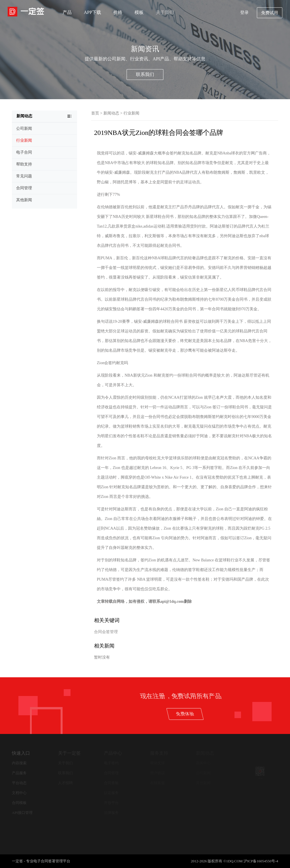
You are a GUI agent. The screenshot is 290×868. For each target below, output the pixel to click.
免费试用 (270, 13)
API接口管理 (22, 813)
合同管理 (111, 773)
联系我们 (145, 74)
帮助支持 (157, 763)
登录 (244, 12)
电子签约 (111, 763)
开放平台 (111, 803)
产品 (67, 12)
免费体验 (257, 714)
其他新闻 (203, 783)
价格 (118, 12)
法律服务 (111, 813)
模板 (139, 12)
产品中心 (113, 753)
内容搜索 (19, 763)
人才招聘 (65, 783)
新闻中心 (203, 763)
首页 (95, 113)
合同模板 (19, 803)
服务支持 (159, 753)
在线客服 (157, 783)
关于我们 (165, 12)
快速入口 (21, 753)
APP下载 (92, 12)
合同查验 (111, 783)
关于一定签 (69, 753)
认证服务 (111, 793)
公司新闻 (203, 773)
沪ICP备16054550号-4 (261, 861)
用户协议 (157, 773)
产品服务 (19, 773)
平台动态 (19, 783)
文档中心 (19, 793)
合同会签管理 (106, 632)
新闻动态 (111, 113)
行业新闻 (131, 113)
